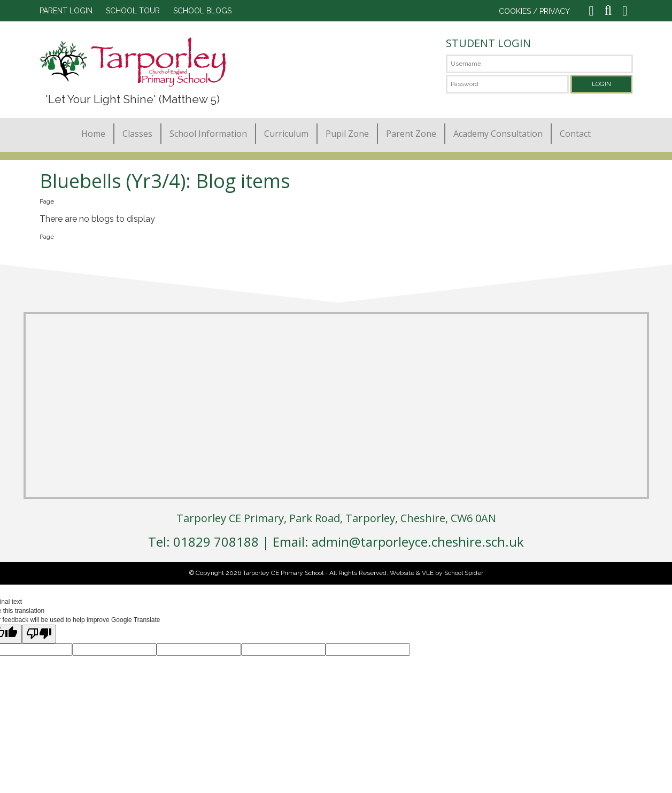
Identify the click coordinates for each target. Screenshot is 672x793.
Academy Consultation (498, 134)
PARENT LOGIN (66, 11)
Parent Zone (411, 134)
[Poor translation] (39, 634)
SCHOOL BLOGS (202, 11)
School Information (208, 134)
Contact (575, 134)
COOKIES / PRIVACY (534, 11)
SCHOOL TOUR (133, 11)
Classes (137, 134)
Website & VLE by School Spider (437, 573)
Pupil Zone (347, 134)
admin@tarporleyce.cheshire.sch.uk (418, 542)
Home (93, 134)
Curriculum (286, 134)
